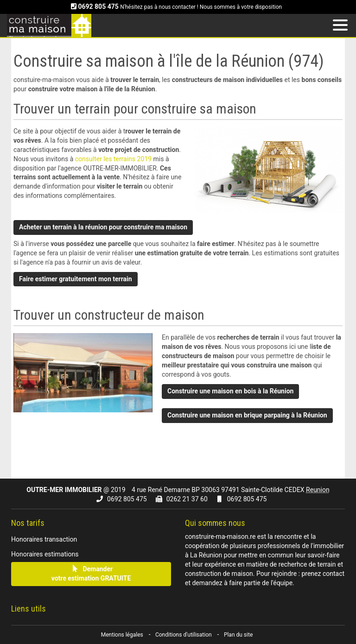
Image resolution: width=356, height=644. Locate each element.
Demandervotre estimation (91, 573)
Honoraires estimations (45, 554)
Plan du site (238, 635)
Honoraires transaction (44, 539)
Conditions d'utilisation (184, 635)
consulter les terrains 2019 (114, 159)
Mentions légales (122, 635)
